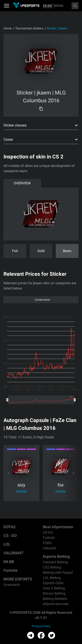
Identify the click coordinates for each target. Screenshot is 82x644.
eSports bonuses (56, 604)
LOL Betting (52, 578)
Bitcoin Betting (54, 593)
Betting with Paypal (58, 573)
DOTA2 (59, 6)
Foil (15, 251)
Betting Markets (55, 599)
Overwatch (12, 585)
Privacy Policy (41, 626)
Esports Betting (56, 556)
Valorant (49, 548)
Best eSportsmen (58, 527)
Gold (41, 251)
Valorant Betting (55, 562)
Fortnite (10, 570)
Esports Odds (53, 583)
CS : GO (10, 536)
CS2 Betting (52, 567)
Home (8, 28)
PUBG (47, 543)
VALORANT (13, 553)
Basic (67, 251)
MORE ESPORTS (18, 579)
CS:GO (47, 6)
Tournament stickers (29, 28)
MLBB (9, 562)
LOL (7, 544)
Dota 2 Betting (54, 588)
